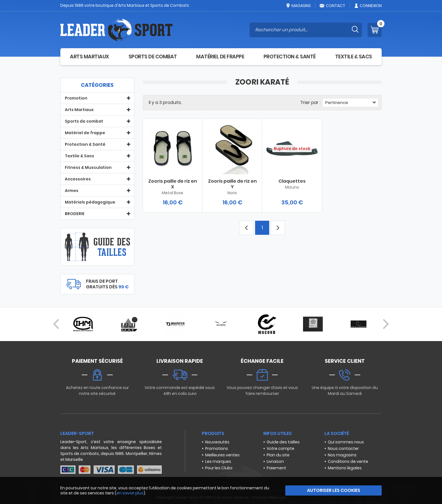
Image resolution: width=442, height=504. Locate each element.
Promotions (217, 448)
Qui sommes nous (346, 442)
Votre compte (280, 448)
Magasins (298, 6)
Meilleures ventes (222, 455)
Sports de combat (153, 57)
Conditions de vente (348, 461)
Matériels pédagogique (90, 202)
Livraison (275, 461)
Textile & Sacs (354, 57)
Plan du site (278, 455)
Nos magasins (342, 455)
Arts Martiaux (89, 57)
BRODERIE (75, 214)
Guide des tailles (283, 442)
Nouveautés (217, 442)
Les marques (218, 461)
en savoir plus (130, 493)
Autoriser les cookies (334, 490)
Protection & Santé (290, 57)
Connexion (368, 6)
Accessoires (78, 179)
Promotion (76, 98)
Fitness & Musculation (88, 167)
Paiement (276, 468)
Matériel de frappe (220, 57)
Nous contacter (343, 448)
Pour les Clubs (219, 468)
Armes (72, 191)
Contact (332, 6)
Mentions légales (345, 468)
